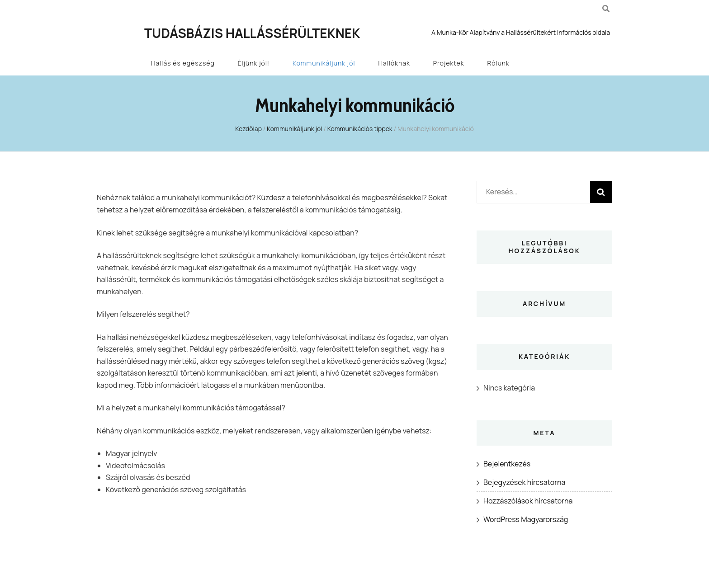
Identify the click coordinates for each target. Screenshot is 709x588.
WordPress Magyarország (526, 519)
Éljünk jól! (254, 63)
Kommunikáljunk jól (324, 63)
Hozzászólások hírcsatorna (528, 501)
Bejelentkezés (507, 464)
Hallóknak (394, 63)
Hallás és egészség (183, 63)
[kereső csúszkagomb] (606, 9)
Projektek (449, 63)
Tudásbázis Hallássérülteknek (252, 33)
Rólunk (499, 63)
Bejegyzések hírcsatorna (524, 482)
